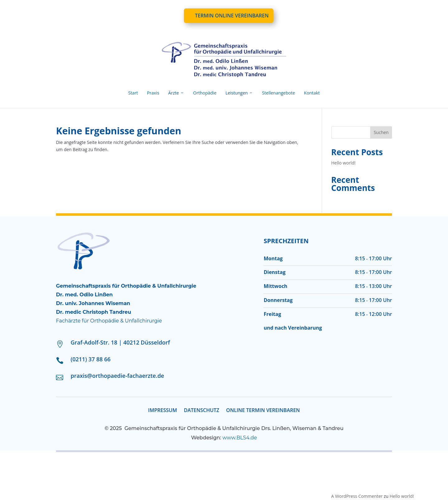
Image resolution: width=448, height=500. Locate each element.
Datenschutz (202, 411)
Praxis (153, 93)
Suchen (381, 132)
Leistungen (239, 93)
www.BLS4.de (240, 438)
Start (133, 93)
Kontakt (312, 93)
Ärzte (176, 93)
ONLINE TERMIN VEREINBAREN (263, 411)
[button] (14, 486)
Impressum (163, 411)
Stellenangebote (278, 93)
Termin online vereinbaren (232, 16)
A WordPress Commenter (357, 496)
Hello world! (343, 163)
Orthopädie (205, 93)
